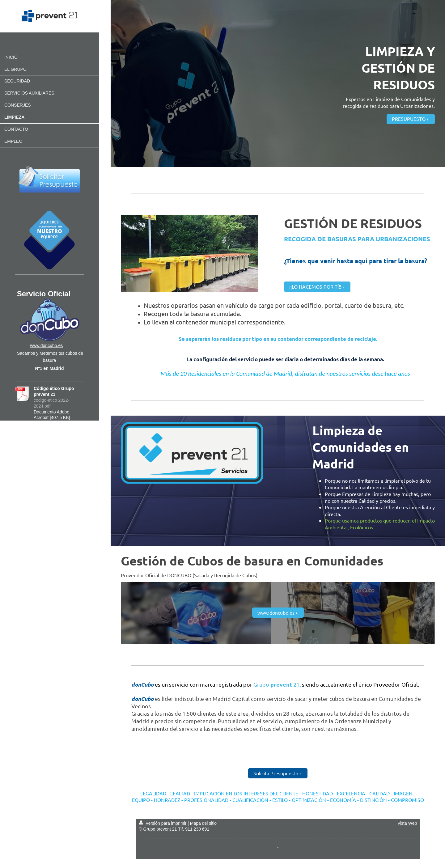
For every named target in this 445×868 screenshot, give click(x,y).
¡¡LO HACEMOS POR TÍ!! (315, 286)
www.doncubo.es (276, 612)
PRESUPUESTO (409, 119)
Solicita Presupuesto (276, 773)
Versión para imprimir (163, 823)
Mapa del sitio (203, 823)
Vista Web (407, 823)
